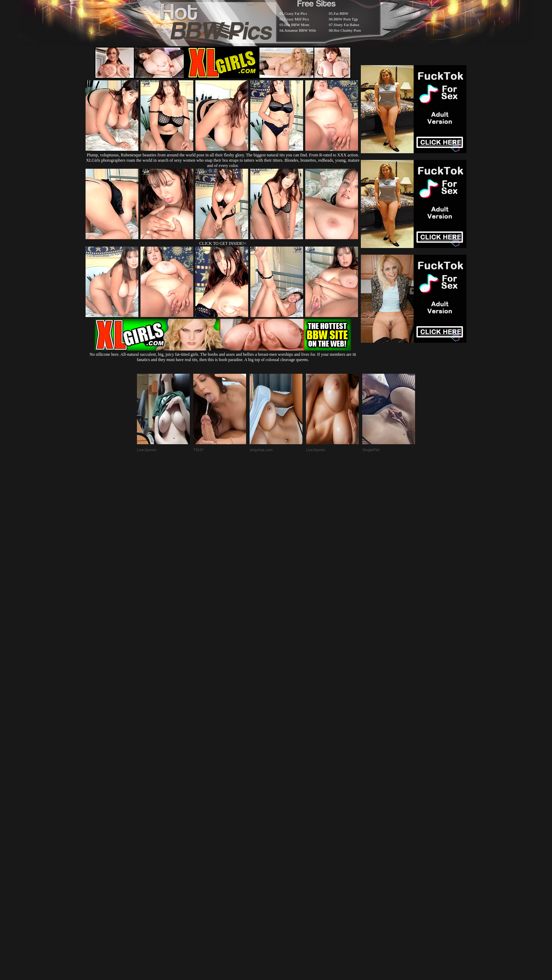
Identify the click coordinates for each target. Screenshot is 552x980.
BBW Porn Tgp (346, 19)
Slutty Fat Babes (347, 25)
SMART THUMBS (288, 809)
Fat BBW (341, 13)
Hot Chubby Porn (347, 30)
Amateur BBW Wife (300, 30)
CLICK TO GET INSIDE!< (223, 243)
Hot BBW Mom (297, 25)
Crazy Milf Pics (297, 19)
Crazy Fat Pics (296, 13)
